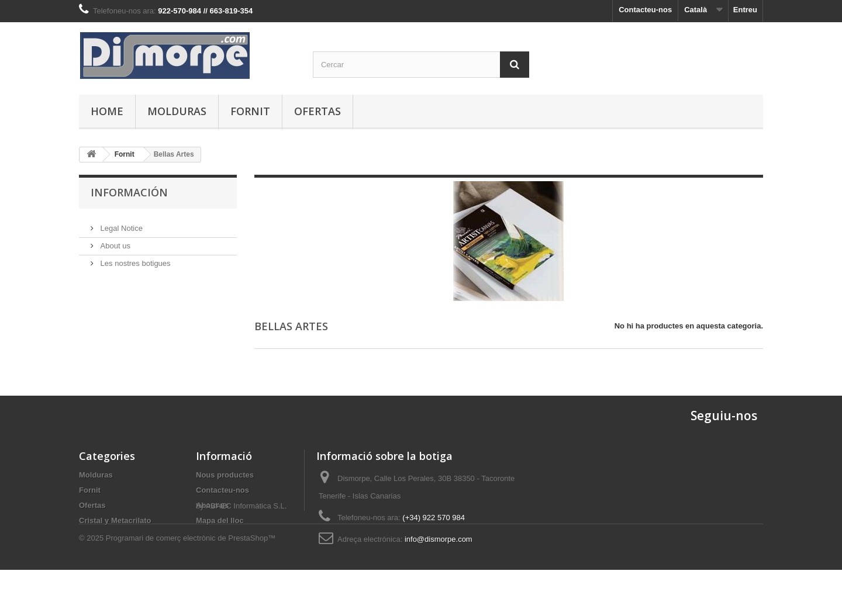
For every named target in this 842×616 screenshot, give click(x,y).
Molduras (177, 111)
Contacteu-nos (645, 10)
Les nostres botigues (134, 259)
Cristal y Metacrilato (115, 520)
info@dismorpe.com (439, 539)
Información (129, 192)
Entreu (745, 10)
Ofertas (318, 111)
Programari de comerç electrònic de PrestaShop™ (191, 584)
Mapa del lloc (220, 520)
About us (114, 241)
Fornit (250, 111)
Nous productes (225, 475)
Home (107, 111)
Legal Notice (120, 224)
